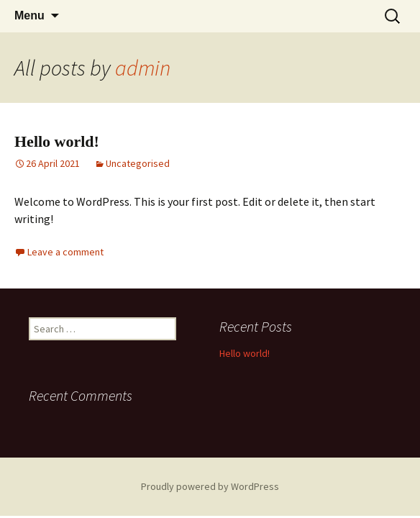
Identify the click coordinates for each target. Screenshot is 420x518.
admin (143, 68)
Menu (29, 15)
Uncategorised (138, 163)
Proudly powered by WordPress (210, 486)
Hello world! (57, 141)
